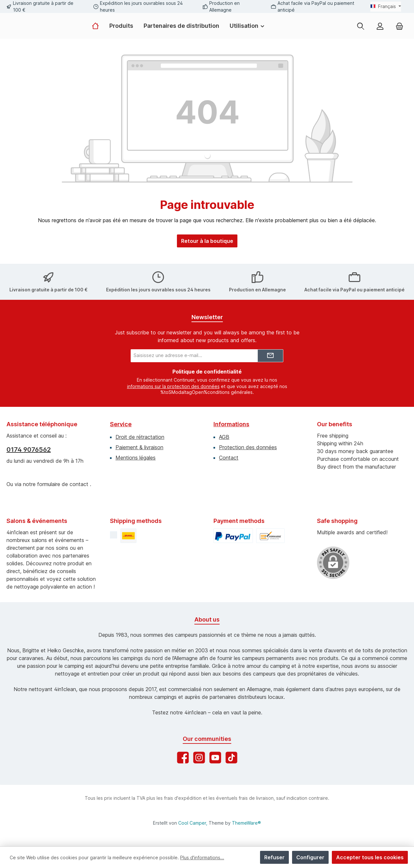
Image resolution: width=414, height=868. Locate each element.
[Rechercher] (361, 33)
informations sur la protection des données (173, 384)
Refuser (274, 857)
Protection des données (248, 444)
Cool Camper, (193, 823)
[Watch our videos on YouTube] (215, 755)
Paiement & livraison (139, 444)
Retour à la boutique (207, 255)
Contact (229, 455)
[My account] (380, 33)
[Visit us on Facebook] (183, 755)
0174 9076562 (29, 447)
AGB (224, 434)
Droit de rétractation (140, 434)
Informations (231, 421)
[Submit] (270, 353)
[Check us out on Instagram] (199, 755)
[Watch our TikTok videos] (231, 755)
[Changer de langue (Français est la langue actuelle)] (386, 6)
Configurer (310, 857)
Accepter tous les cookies (370, 857)
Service (121, 421)
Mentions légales (136, 455)
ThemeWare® (246, 823)
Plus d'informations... (202, 857)
